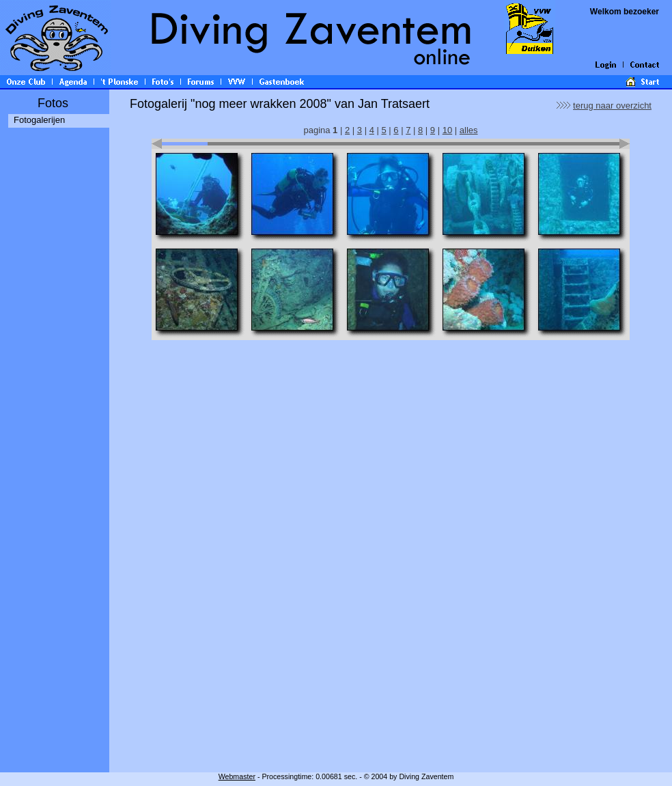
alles (469, 130)
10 (447, 130)
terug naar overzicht (612, 106)
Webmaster (237, 776)
